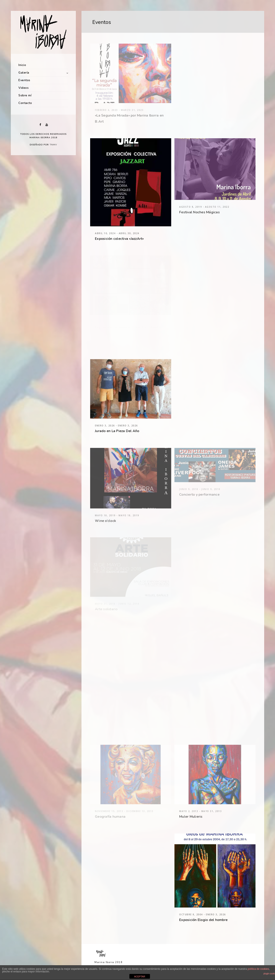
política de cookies (258, 969)
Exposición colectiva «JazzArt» (119, 239)
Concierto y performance (199, 495)
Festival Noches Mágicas (199, 212)
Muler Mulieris (191, 817)
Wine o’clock (105, 521)
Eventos (24, 80)
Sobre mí (25, 95)
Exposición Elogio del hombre (203, 920)
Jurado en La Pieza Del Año (117, 431)
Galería (24, 73)
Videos (24, 88)
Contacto (25, 103)
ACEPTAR (140, 977)
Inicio (22, 65)
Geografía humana (110, 817)
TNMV (53, 145)
